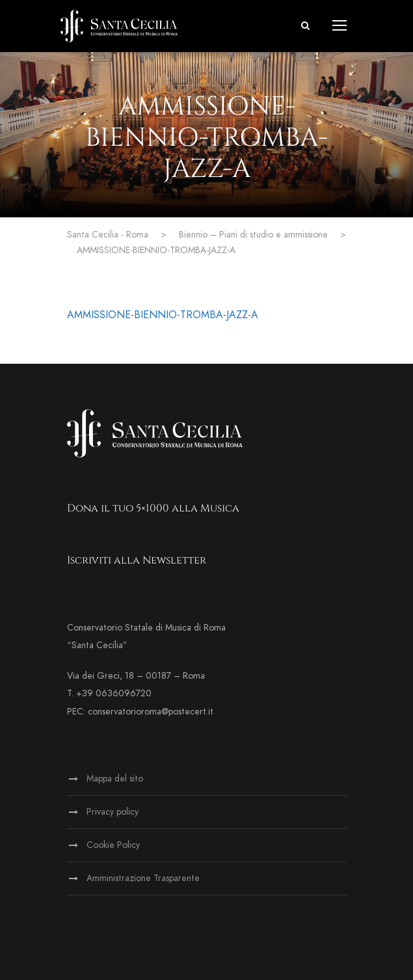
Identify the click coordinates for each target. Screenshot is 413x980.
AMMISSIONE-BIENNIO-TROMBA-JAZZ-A (163, 315)
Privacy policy (113, 812)
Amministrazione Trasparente (143, 878)
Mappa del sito (115, 779)
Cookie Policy (113, 845)
